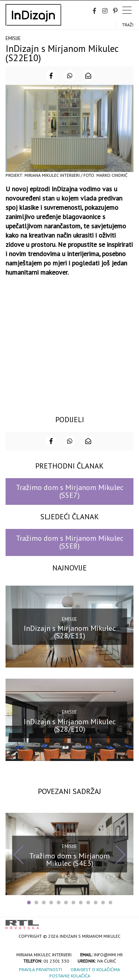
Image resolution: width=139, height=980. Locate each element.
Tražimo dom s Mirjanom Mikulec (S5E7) (70, 491)
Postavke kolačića (70, 976)
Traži (128, 25)
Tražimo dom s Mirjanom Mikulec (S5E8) (70, 542)
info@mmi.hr (108, 955)
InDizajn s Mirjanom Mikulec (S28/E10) (70, 725)
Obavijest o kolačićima (95, 969)
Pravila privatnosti (40, 969)
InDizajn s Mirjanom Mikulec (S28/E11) (70, 632)
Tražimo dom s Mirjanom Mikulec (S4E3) (69, 859)
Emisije (13, 38)
